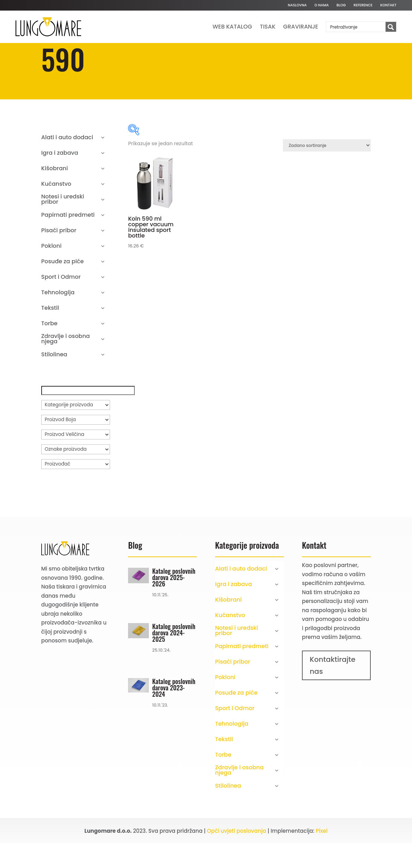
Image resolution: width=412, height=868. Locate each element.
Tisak (268, 27)
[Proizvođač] (76, 489)
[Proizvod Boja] (76, 444)
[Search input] (356, 27)
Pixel (322, 855)
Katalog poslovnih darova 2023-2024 (174, 712)
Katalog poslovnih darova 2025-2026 (174, 602)
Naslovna (297, 5)
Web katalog (232, 27)
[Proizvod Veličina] (76, 459)
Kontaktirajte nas (333, 690)
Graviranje (301, 27)
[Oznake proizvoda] (76, 474)
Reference (363, 5)
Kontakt (388, 5)
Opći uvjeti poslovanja (237, 855)
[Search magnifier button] (391, 27)
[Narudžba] (327, 170)
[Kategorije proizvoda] (76, 430)
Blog (341, 5)
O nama (322, 5)
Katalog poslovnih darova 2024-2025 (174, 657)
